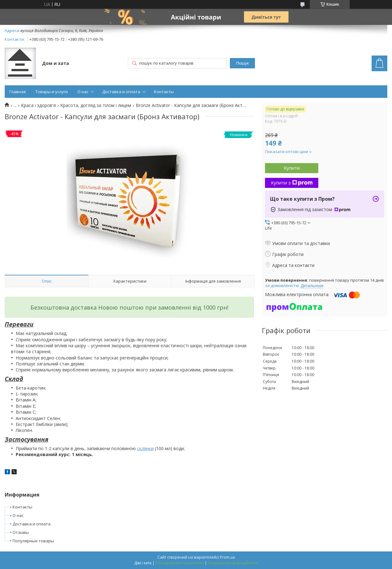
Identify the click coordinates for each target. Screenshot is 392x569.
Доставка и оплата (121, 92)
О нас (83, 92)
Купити (292, 168)
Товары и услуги (52, 92)
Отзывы (21, 532)
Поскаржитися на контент (180, 563)
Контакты (164, 92)
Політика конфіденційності (233, 563)
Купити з (292, 183)
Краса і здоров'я (38, 105)
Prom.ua (227, 557)
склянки (145, 448)
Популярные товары (33, 541)
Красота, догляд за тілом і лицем (96, 105)
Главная (18, 92)
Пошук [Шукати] (242, 63)
